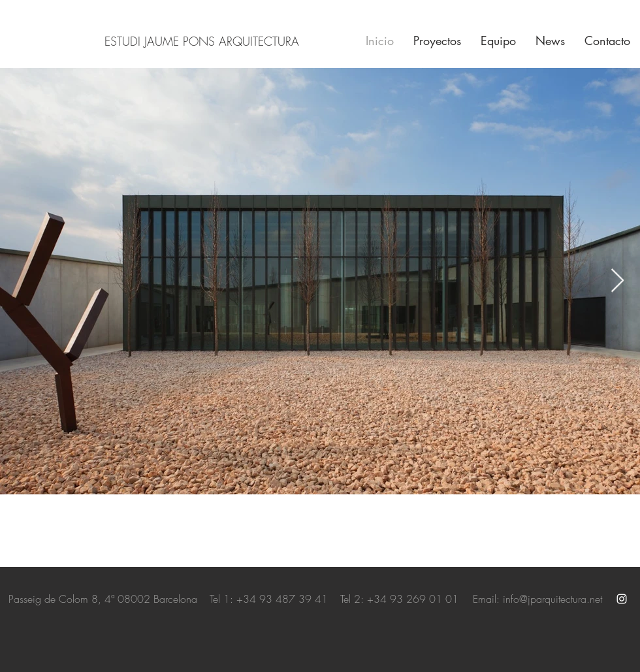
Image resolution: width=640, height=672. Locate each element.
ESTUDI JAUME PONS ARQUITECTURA (202, 41)
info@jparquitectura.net (552, 599)
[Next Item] (617, 281)
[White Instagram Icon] (622, 599)
